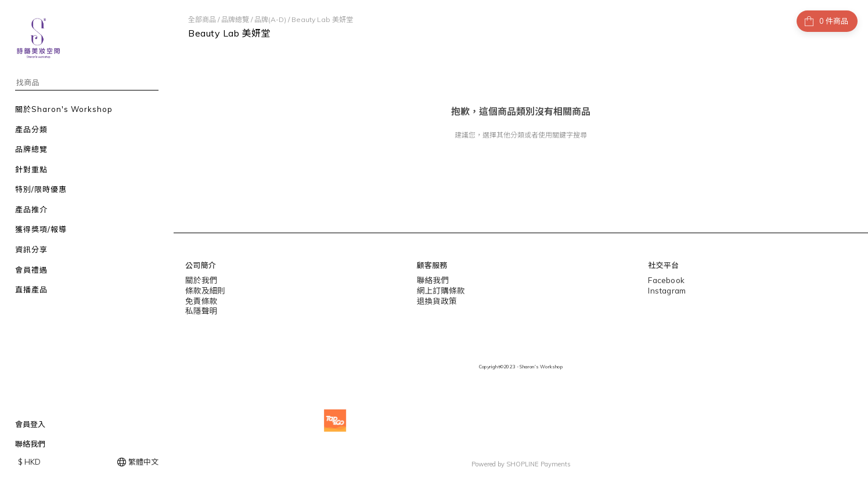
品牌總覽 (235, 19)
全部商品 (202, 19)
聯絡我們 (30, 444)
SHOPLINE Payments (539, 463)
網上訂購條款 (440, 289)
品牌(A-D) (270, 19)
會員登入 (30, 424)
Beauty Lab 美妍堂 (322, 19)
